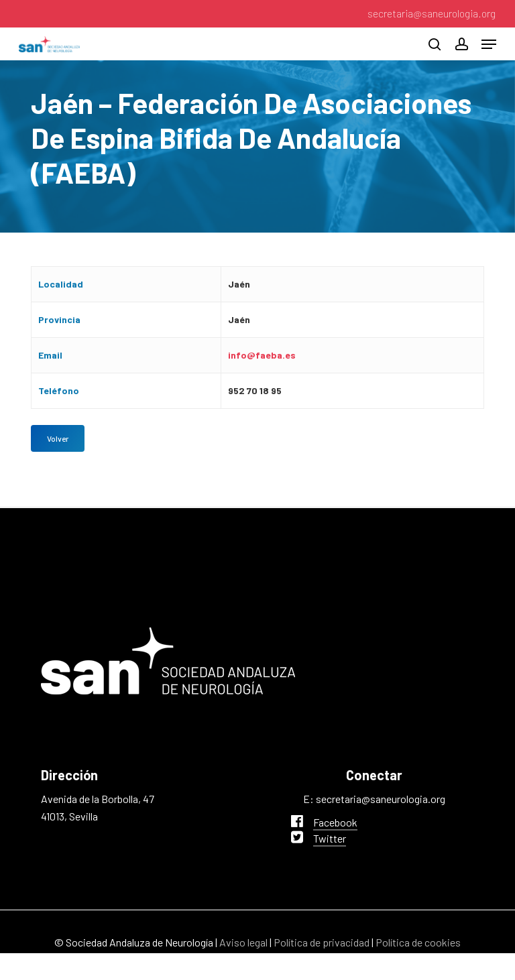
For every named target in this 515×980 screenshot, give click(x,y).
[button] (489, 44)
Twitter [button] (330, 838)
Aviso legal (243, 942)
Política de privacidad (322, 942)
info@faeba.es (262, 355)
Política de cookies (418, 942)
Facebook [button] (335, 822)
